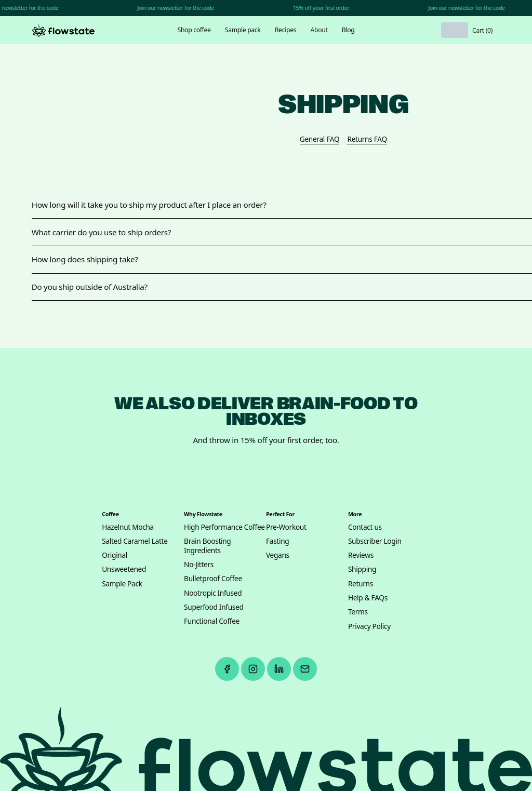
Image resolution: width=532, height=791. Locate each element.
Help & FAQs (368, 598)
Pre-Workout (286, 527)
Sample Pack (122, 584)
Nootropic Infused (213, 593)
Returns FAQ (367, 139)
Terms (358, 612)
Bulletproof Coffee (213, 579)
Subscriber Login (375, 541)
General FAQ (320, 139)
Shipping (362, 569)
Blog (348, 30)
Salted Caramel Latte (135, 541)
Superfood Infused (214, 607)
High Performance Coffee (224, 527)
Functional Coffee (212, 621)
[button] (194, 30)
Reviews (361, 555)
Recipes (285, 30)
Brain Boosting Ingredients (207, 546)
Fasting (277, 541)
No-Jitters (199, 565)
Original (115, 555)
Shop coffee (194, 30)
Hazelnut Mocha (128, 527)
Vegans (278, 555)
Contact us (365, 527)
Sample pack (243, 30)
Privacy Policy (369, 626)
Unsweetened (124, 569)
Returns (361, 584)
